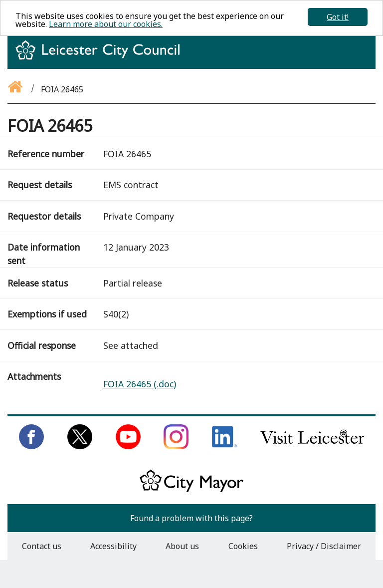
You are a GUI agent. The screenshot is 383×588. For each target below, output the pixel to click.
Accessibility (113, 546)
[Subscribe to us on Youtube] (128, 446)
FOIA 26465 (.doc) (140, 384)
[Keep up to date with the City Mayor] (191, 490)
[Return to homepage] (101, 59)
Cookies (243, 546)
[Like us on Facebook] (31, 446)
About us (182, 546)
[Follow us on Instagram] (176, 446)
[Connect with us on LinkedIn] (224, 446)
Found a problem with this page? (191, 518)
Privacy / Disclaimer (324, 546)
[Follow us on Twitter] (80, 446)
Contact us (42, 546)
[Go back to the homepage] (16, 89)
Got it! (338, 17)
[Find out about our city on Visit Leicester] (312, 446)
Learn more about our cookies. (106, 24)
